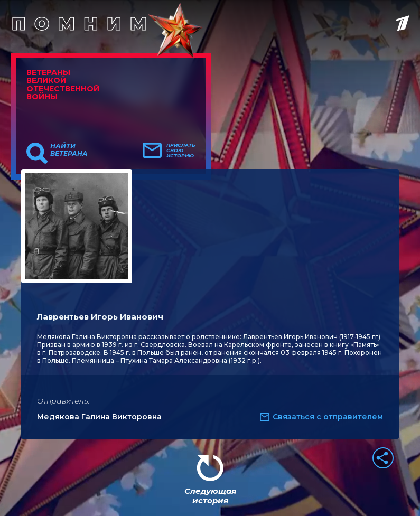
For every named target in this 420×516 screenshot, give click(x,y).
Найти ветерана (69, 150)
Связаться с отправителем (328, 417)
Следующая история (210, 496)
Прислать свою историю (181, 151)
